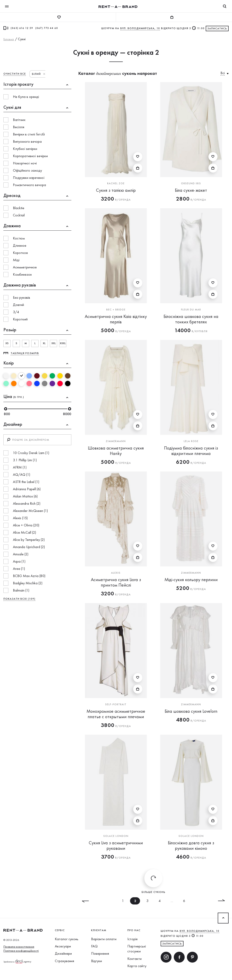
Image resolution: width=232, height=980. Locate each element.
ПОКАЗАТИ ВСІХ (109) (19, 599)
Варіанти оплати (104, 939)
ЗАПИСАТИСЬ (172, 944)
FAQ (94, 946)
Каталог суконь (67, 939)
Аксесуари (63, 946)
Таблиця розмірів (25, 353)
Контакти (134, 959)
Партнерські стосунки (137, 949)
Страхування (64, 961)
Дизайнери (63, 953)
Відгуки (97, 961)
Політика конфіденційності (21, 951)
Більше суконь (153, 882)
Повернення (100, 953)
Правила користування (19, 947)
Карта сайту (137, 966)
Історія (132, 939)
